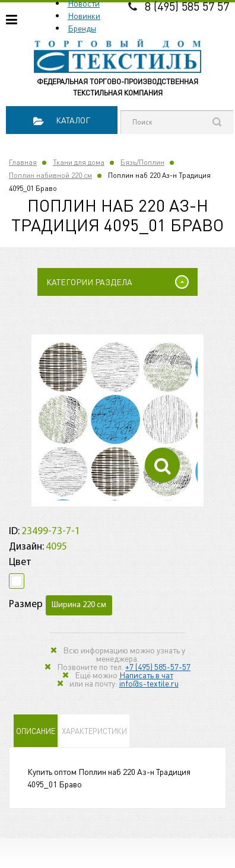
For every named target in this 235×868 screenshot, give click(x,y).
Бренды (82, 28)
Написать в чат (146, 675)
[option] (117, 420)
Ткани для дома (79, 162)
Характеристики (94, 731)
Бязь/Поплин (142, 162)
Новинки (84, 15)
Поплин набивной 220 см (50, 175)
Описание (36, 731)
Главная (23, 162)
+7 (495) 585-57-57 (158, 666)
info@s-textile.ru (149, 683)
